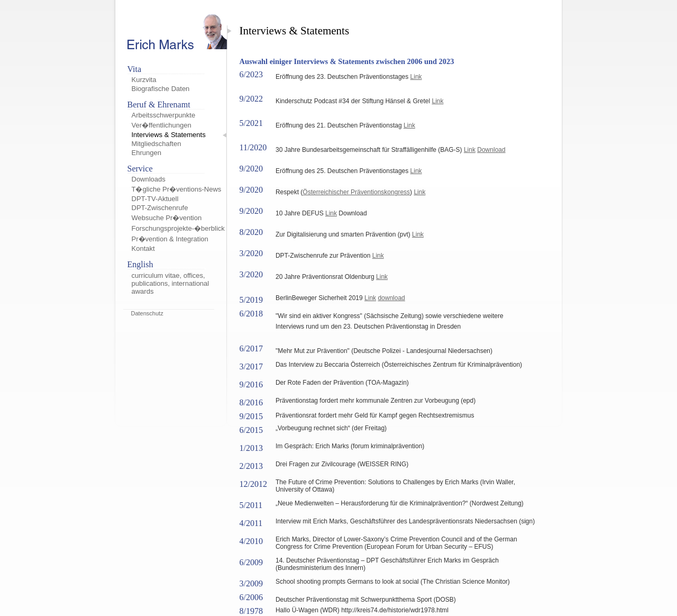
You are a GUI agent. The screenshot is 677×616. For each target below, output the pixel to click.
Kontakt (143, 248)
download (391, 298)
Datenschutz (147, 313)
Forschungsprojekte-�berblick (178, 228)
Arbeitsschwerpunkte (164, 115)
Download (491, 150)
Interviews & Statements (169, 135)
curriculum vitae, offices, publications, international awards (171, 283)
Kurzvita (144, 80)
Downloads (149, 179)
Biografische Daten (161, 89)
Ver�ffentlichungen (162, 125)
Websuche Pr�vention (167, 218)
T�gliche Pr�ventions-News (177, 189)
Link (416, 77)
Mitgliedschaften (157, 144)
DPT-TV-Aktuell (155, 199)
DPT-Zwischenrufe (160, 208)
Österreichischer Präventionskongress (356, 192)
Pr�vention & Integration (170, 239)
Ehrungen (147, 153)
